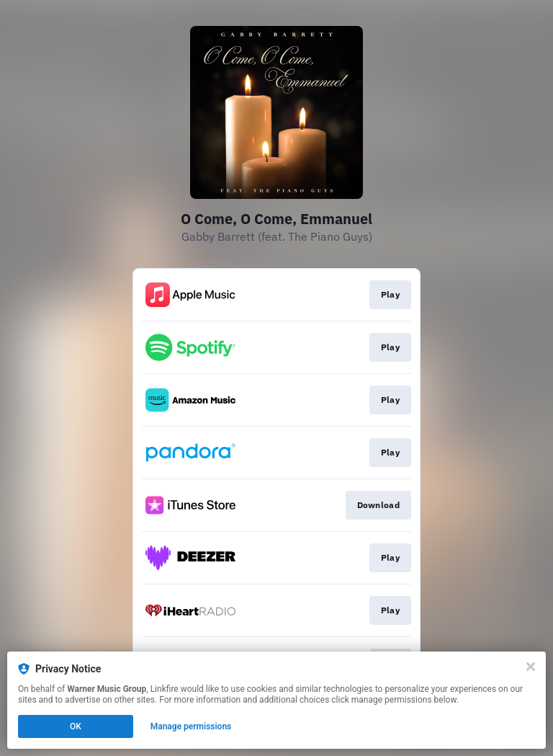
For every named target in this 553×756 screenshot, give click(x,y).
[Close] (531, 667)
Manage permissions (191, 726)
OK (76, 726)
